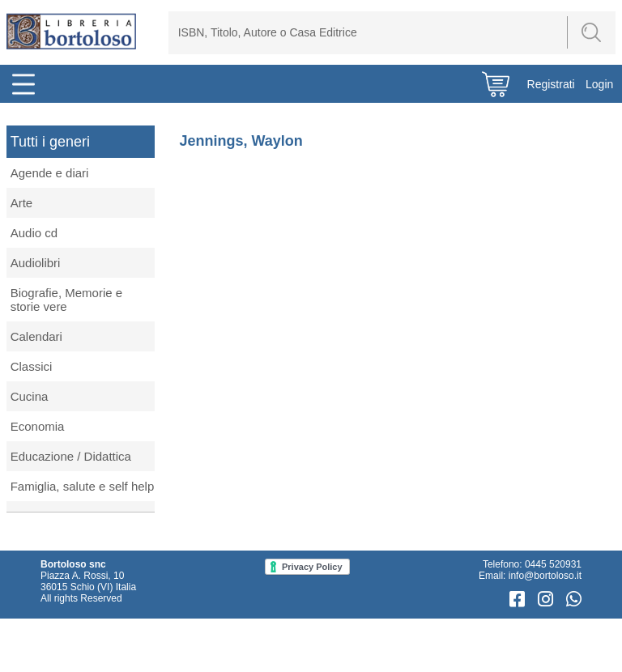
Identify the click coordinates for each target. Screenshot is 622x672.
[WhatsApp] (574, 600)
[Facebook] (520, 600)
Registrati (551, 84)
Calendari (36, 336)
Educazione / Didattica (71, 456)
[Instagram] (548, 600)
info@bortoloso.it (545, 576)
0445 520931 (553, 564)
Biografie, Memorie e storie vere (66, 300)
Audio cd (34, 233)
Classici (32, 366)
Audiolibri (36, 263)
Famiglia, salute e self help (83, 486)
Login (599, 84)
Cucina (30, 396)
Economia (38, 426)
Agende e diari (50, 173)
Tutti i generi (50, 142)
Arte (22, 203)
